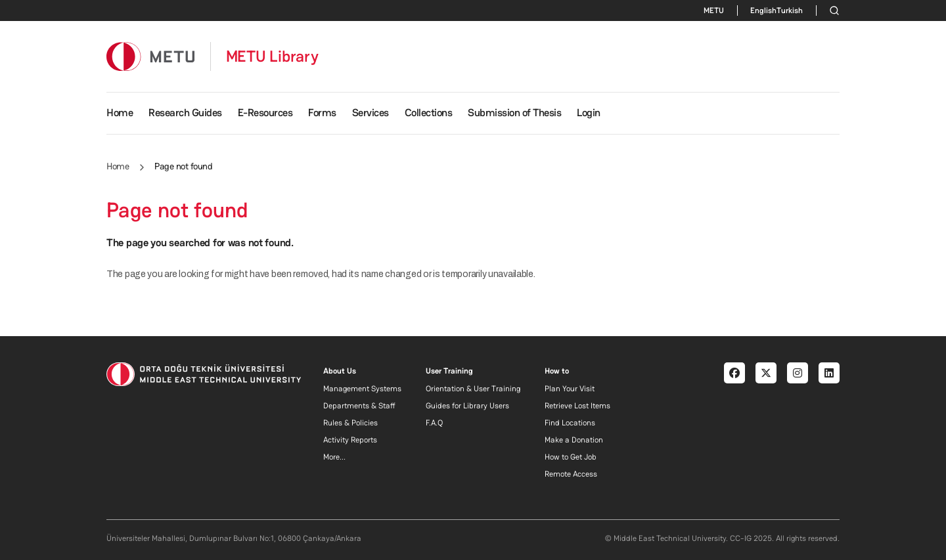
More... (334, 457)
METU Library (272, 56)
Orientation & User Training (473, 389)
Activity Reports (350, 440)
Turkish (790, 11)
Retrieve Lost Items (577, 406)
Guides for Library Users (467, 406)
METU (714, 11)
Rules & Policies (350, 423)
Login (589, 113)
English (763, 11)
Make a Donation (574, 440)
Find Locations (570, 423)
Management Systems (362, 389)
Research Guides (185, 113)
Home (120, 113)
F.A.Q (434, 423)
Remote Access (571, 474)
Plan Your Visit (570, 389)
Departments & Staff (359, 406)
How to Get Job (571, 457)
